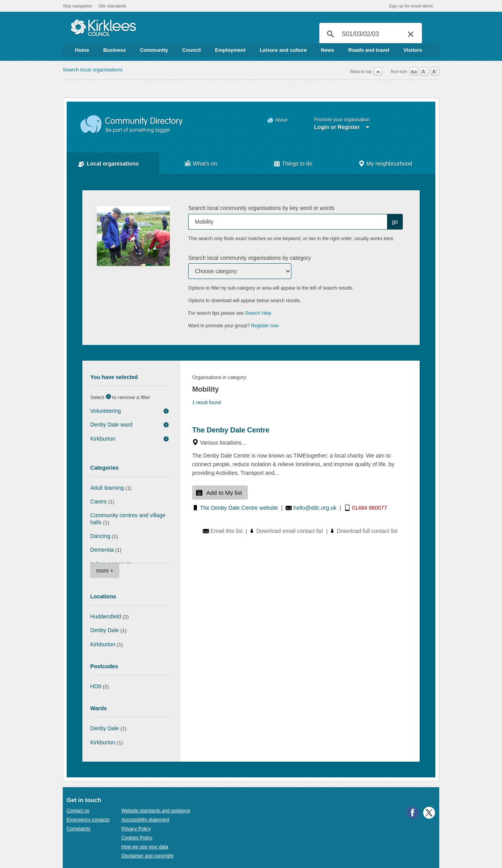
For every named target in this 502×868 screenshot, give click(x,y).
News (327, 50)
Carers (98, 501)
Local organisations (113, 164)
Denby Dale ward (111, 425)
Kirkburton (103, 439)
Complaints (78, 829)
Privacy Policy (136, 829)
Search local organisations (93, 70)
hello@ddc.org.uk (315, 508)
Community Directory (132, 125)
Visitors (413, 50)
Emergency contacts (88, 820)
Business (115, 50)
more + (105, 571)
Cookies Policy (137, 838)
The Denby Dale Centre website (239, 508)
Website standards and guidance (156, 811)
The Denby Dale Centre (231, 430)
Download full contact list (367, 531)
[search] (369, 34)
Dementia (102, 550)
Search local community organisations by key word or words (261, 208)
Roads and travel (369, 50)
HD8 (96, 686)
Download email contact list (290, 531)
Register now (265, 326)
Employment (230, 50)
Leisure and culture (283, 50)
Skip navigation (77, 6)
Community (154, 50)
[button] (411, 34)
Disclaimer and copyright (147, 856)
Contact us (78, 811)
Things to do (297, 164)
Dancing (100, 536)
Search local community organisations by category (250, 258)
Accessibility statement (145, 820)
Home (82, 50)
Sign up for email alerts (411, 6)
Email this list (227, 531)
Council (191, 50)
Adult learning (107, 488)
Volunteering (105, 411)
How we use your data (145, 847)
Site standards (112, 6)
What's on (205, 164)
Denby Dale (105, 630)
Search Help (258, 313)
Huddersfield (106, 616)
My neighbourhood (389, 164)
